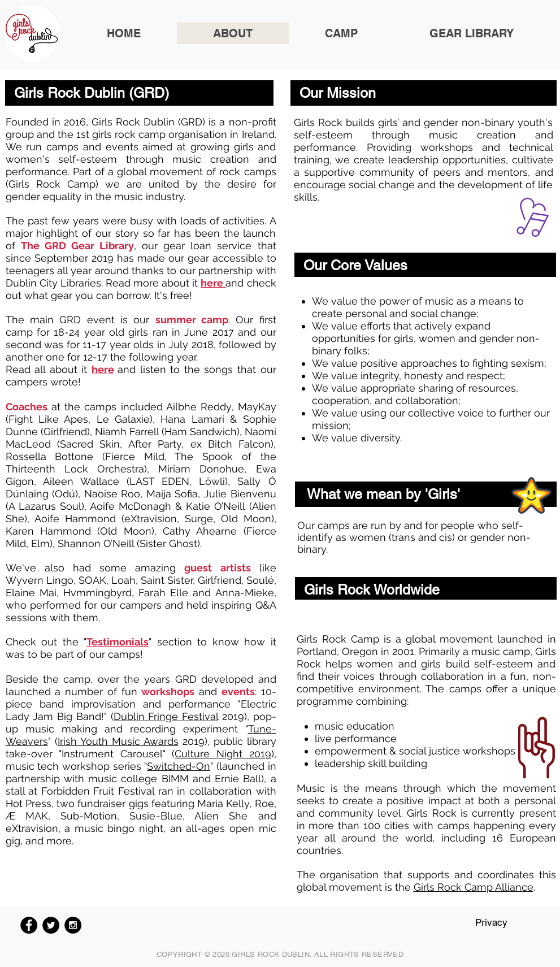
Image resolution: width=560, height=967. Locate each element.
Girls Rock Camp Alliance (474, 887)
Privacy (491, 922)
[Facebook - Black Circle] (29, 925)
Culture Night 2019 (223, 754)
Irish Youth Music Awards (118, 741)
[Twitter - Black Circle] (51, 925)
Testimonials (118, 642)
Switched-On (179, 766)
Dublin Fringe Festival (166, 716)
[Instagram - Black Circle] (73, 925)
